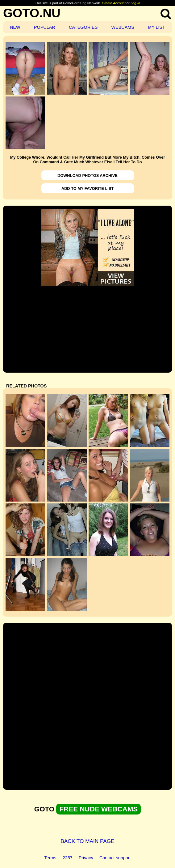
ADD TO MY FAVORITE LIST (87, 188)
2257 (68, 858)
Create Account (114, 3)
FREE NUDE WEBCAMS (98, 809)
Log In (135, 3)
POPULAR (45, 27)
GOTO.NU (32, 13)
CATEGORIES (83, 27)
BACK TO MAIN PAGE (87, 841)
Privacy (86, 858)
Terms (50, 858)
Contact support (115, 858)
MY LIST (156, 27)
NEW (15, 27)
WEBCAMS (123, 27)
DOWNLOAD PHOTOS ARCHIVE (87, 175)
